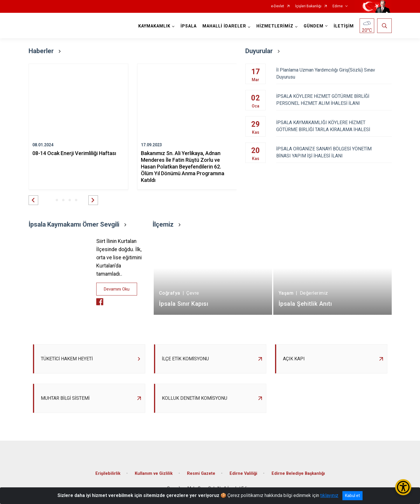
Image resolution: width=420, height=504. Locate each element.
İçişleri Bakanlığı (308, 6)
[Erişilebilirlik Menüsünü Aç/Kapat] (403, 487)
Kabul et (352, 496)
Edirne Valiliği (243, 473)
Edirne (338, 6)
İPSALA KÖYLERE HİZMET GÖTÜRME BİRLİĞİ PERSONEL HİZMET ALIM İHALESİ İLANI (334, 100)
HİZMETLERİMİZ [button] (275, 26)
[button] (33, 200)
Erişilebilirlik (108, 473)
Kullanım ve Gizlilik (154, 473)
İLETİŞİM (344, 26)
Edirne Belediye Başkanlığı (298, 473)
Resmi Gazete (201, 473)
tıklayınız (329, 495)
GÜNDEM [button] (314, 26)
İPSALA (189, 26)
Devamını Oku (117, 289)
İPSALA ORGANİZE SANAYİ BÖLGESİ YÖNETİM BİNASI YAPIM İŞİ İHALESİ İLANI (334, 152)
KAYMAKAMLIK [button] (154, 26)
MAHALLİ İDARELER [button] (224, 26)
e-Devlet (278, 6)
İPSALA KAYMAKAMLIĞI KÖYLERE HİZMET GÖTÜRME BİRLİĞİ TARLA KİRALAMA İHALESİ (334, 126)
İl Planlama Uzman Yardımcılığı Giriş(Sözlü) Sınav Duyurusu (334, 73)
